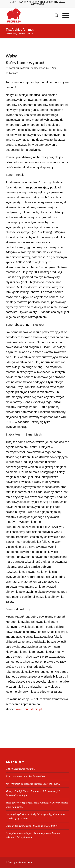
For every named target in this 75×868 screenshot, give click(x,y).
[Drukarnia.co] (31, 16)
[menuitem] (54, 16)
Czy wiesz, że (41, 68)
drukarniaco (12, 73)
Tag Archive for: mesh (20, 29)
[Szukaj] (54, 16)
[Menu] (64, 16)
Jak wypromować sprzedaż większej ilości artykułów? (33, 784)
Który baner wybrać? (25, 62)
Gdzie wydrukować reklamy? (20, 769)
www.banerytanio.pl (29, 709)
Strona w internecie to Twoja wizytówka (26, 776)
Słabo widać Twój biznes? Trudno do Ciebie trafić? (32, 826)
